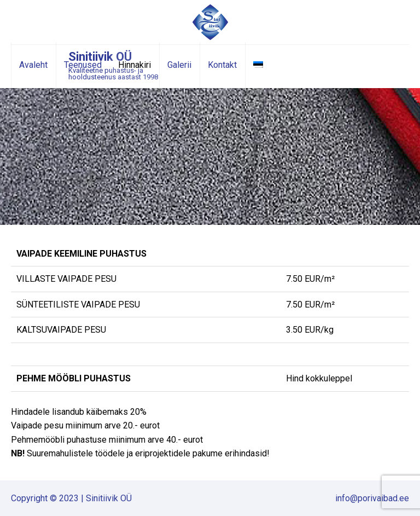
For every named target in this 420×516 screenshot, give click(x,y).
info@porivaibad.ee (372, 498)
